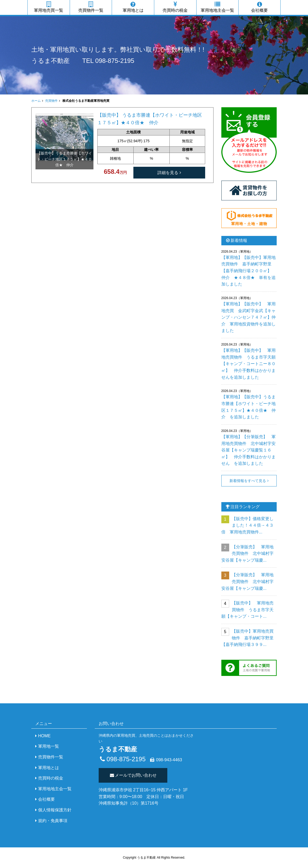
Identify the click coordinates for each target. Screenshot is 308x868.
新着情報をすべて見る (248, 481)
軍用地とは (133, 7)
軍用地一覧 (49, 746)
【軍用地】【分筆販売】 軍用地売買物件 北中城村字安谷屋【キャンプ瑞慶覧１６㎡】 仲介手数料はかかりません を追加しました (248, 450)
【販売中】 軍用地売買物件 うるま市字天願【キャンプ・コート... (247, 610)
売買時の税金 (175, 7)
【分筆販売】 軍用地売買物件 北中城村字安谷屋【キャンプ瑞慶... (247, 554)
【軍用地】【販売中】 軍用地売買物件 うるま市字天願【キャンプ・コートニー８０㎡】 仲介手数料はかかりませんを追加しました (248, 364)
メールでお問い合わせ (133, 775)
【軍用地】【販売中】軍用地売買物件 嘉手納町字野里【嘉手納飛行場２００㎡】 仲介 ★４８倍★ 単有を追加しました (248, 271)
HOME (44, 736)
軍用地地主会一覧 (218, 7)
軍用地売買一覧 (49, 7)
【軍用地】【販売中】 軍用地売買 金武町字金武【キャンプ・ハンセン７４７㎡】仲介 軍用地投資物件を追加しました (248, 317)
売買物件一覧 (91, 7)
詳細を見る (168, 173)
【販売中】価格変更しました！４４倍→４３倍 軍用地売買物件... (247, 525)
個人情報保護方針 (55, 810)
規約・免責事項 (53, 821)
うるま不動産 (51, 61)
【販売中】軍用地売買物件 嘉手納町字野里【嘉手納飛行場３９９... (247, 638)
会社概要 (259, 7)
